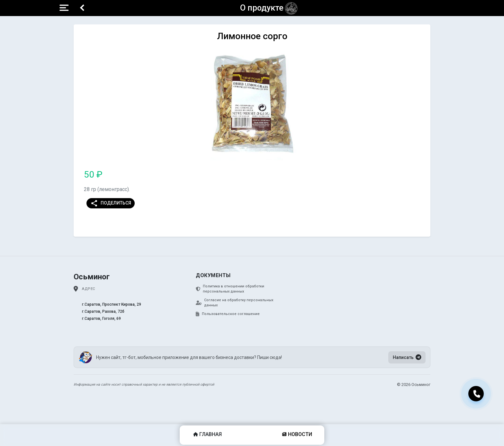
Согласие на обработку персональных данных (234, 303)
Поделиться (111, 203)
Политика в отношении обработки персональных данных (230, 289)
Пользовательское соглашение (228, 314)
